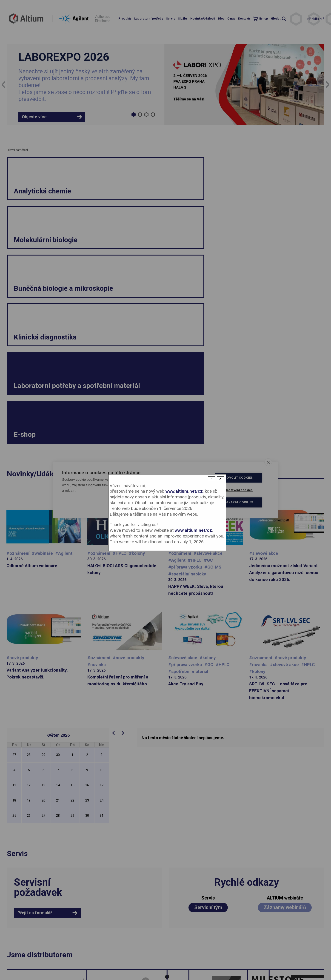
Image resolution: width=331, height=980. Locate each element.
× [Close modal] (220, 479)
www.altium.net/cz (184, 491)
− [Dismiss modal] (212, 479)
